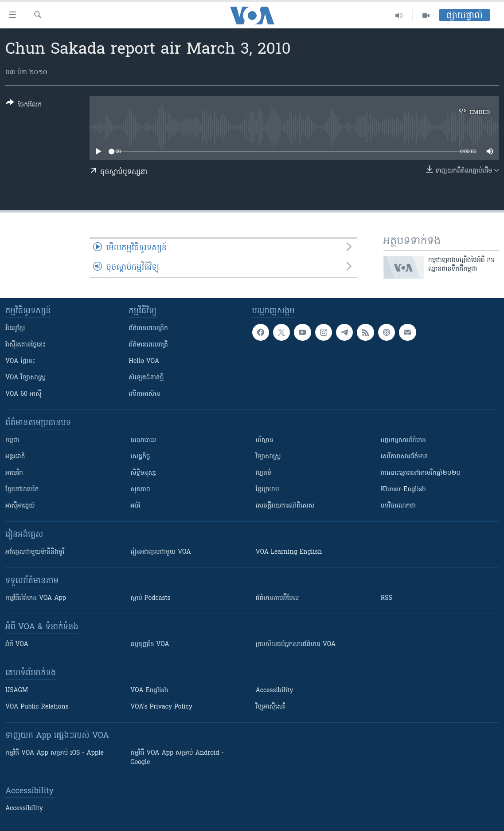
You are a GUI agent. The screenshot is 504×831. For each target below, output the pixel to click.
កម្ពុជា (12, 440)
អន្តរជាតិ (15, 457)
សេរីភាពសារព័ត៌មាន (404, 457)
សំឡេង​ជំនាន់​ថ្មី (146, 378)
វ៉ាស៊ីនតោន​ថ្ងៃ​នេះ (25, 345)
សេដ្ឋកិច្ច (140, 457)
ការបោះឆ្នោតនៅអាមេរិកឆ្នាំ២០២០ (421, 473)
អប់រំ (135, 506)
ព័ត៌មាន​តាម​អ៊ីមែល (277, 598)
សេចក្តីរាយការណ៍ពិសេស (285, 506)
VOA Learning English (289, 552)
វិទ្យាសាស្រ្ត (268, 457)
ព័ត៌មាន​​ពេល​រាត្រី (148, 345)
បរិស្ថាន (265, 440)
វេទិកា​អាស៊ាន (144, 394)
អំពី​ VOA (17, 644)
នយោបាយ (143, 440)
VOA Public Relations (37, 707)
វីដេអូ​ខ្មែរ (15, 329)
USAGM (17, 691)
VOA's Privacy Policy (161, 707)
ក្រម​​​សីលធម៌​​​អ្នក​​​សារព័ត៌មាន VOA (296, 644)
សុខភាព (140, 490)
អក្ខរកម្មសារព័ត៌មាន (403, 440)
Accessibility (275, 691)
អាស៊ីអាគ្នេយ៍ (20, 506)
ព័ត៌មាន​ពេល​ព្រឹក (148, 329)
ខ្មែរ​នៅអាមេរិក (22, 490)
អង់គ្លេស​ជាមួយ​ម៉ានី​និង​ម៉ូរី (35, 552)
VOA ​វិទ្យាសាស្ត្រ (25, 378)
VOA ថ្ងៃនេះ (20, 361)
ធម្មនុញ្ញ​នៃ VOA (150, 644)
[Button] (24, 105)
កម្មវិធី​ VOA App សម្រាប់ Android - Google (177, 758)
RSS (387, 598)
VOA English (149, 691)
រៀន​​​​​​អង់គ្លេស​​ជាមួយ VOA (160, 552)
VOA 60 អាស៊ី (23, 394)
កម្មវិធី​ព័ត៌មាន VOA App (36, 598)
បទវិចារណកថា (398, 506)
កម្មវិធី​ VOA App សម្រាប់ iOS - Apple (55, 753)
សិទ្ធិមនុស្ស (143, 473)
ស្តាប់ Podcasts (150, 598)
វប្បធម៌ (264, 473)
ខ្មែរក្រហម (268, 490)
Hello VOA (144, 361)
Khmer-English (403, 490)
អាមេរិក (14, 473)
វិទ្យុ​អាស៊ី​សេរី (270, 707)
